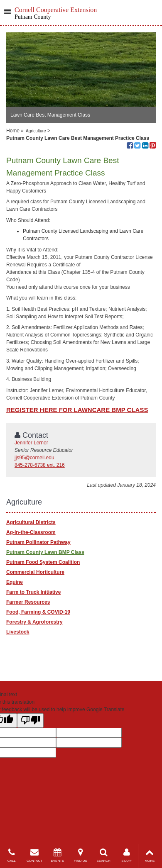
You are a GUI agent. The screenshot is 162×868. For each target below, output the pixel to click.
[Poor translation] (30, 720)
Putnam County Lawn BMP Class (45, 552)
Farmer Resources (28, 602)
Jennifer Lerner (31, 443)
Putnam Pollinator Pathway (38, 542)
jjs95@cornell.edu (34, 458)
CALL (11, 855)
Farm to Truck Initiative (33, 592)
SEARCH (104, 855)
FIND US (80, 855)
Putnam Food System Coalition (43, 562)
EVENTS (58, 855)
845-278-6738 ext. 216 (40, 465)
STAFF (126, 855)
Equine (15, 582)
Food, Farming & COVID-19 (38, 612)
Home (13, 131)
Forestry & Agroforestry (34, 622)
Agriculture (36, 131)
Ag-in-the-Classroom (31, 532)
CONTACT (34, 855)
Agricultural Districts (31, 522)
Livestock (18, 632)
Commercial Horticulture (35, 572)
